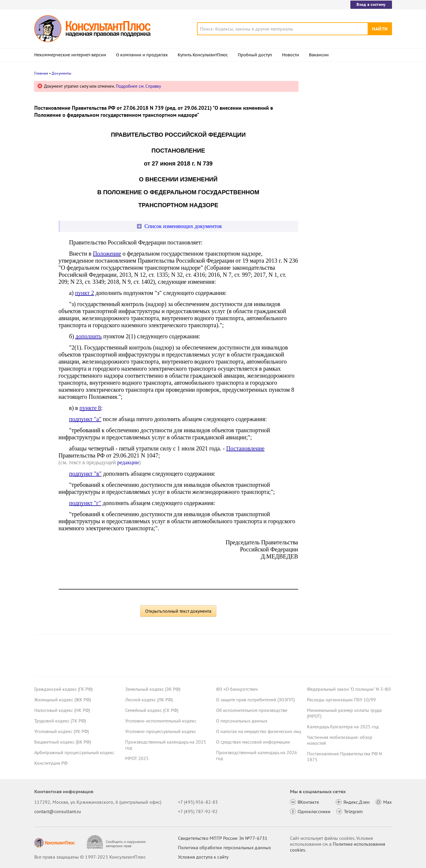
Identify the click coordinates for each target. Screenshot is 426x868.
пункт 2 (85, 293)
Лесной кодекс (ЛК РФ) (149, 700)
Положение (107, 254)
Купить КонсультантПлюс (203, 55)
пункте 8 (90, 408)
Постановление (246, 448)
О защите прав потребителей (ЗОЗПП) (255, 700)
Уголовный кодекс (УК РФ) (62, 731)
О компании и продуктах (142, 55)
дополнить (89, 336)
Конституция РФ (51, 763)
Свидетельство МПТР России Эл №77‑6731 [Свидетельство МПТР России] (223, 838)
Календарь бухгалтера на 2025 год (343, 727)
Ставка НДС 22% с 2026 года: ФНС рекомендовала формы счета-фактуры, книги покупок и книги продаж (348, 115)
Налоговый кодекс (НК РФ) (62, 710)
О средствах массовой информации (253, 742)
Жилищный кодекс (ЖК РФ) (63, 700)
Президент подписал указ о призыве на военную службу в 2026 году (346, 208)
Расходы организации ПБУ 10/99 (341, 700)
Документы (61, 73)
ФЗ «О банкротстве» (237, 689)
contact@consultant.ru (58, 811)
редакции (128, 462)
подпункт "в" (85, 474)
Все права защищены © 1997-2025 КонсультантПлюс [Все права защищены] (90, 857)
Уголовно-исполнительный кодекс (161, 721)
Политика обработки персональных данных (224, 847)
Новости (291, 55)
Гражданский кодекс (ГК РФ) (63, 689)
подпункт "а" (85, 419)
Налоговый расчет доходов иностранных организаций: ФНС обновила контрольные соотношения (347, 147)
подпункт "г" (85, 503)
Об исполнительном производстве (252, 710)
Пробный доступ (255, 55)
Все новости (322, 224)
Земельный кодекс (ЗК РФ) (153, 689)
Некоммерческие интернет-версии (70, 55)
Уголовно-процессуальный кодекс (161, 731)
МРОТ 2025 (137, 758)
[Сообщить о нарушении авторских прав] (117, 842)
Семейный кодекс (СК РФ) (152, 710)
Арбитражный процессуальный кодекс (74, 752)
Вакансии (319, 55)
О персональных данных (242, 721)
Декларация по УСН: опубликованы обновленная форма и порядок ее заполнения (345, 179)
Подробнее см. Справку (138, 86)
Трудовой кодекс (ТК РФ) (60, 721)
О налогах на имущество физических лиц (259, 731)
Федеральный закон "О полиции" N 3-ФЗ (349, 689)
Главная (41, 73)
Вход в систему (371, 4)
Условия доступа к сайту (203, 857)
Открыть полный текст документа (178, 611)
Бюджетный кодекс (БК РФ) (63, 742)
